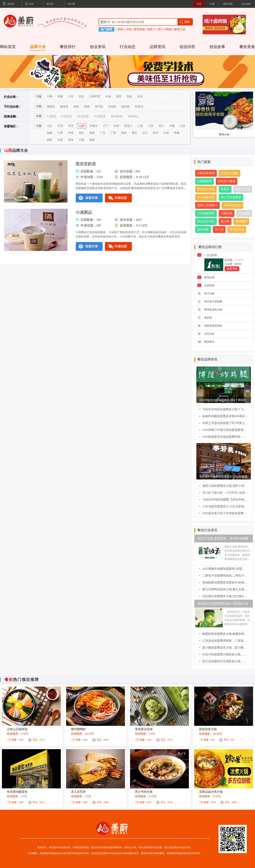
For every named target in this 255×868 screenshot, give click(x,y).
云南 (166, 133)
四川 (145, 133)
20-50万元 (117, 116)
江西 (60, 133)
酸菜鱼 (64, 107)
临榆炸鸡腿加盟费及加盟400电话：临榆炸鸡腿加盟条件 (225, 416)
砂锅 (87, 107)
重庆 (134, 133)
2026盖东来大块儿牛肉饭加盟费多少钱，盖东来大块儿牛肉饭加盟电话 (225, 513)
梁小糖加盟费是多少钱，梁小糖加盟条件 (225, 648)
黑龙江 (128, 126)
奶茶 (120, 29)
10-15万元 (83, 116)
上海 (140, 126)
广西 (113, 133)
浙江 (161, 126)
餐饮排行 (68, 47)
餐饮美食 (247, 47)
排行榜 (71, 4)
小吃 (71, 96)
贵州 (156, 133)
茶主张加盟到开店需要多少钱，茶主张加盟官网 (225, 661)
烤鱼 (76, 107)
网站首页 (8, 47)
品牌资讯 (158, 47)
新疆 (92, 140)
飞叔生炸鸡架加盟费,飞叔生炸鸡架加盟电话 (225, 500)
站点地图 (246, 4)
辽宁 (106, 126)
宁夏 (81, 140)
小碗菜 (168, 29)
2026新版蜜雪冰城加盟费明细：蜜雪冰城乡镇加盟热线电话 (225, 437)
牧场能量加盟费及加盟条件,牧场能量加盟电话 (225, 582)
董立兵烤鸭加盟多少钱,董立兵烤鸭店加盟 (225, 589)
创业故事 (217, 47)
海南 (124, 133)
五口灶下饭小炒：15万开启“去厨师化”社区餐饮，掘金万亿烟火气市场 (225, 493)
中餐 (50, 96)
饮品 (81, 96)
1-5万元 (51, 116)
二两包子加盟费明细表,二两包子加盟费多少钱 (225, 576)
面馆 (119, 96)
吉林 (116, 126)
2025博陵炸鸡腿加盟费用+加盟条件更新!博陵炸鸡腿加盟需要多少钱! (225, 569)
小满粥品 (84, 212)
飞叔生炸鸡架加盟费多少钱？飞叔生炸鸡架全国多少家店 (225, 409)
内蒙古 (94, 126)
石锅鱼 (112, 107)
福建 (50, 133)
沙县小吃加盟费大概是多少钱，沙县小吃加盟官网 (225, 654)
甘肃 (60, 140)
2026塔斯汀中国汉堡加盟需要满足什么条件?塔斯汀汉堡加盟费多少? (225, 430)
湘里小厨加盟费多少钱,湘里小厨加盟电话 (225, 486)
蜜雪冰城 (139, 29)
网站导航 (228, 4)
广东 (103, 133)
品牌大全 (38, 47)
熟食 (129, 96)
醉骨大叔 (180, 29)
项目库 (50, 4)
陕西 (50, 140)
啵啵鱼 (51, 107)
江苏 (151, 126)
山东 (183, 126)
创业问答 (187, 47)
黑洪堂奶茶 (86, 164)
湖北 (81, 133)
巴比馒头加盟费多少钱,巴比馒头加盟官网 (225, 596)
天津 (60, 126)
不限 (39, 116)
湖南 (92, 133)
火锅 (128, 29)
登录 (199, 4)
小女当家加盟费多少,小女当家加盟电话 (225, 506)
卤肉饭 (126, 107)
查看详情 (232, 269)
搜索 (184, 22)
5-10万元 (66, 116)
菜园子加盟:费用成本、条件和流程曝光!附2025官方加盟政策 (223, 540)
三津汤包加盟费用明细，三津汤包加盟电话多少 (225, 641)
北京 (50, 126)
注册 (212, 4)
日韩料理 (95, 96)
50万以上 (133, 116)
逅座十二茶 (154, 29)
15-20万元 (100, 116)
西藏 (177, 133)
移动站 (9, 4)
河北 (71, 126)
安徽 (172, 126)
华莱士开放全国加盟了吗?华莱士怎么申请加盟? (225, 423)
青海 (71, 140)
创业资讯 (98, 47)
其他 (140, 96)
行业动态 (127, 47)
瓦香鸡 (139, 107)
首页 (29, 4)
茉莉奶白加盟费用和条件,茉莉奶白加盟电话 (223, 605)
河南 (71, 133)
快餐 (60, 96)
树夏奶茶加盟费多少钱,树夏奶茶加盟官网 (225, 634)
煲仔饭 (99, 107)
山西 (82, 126)
